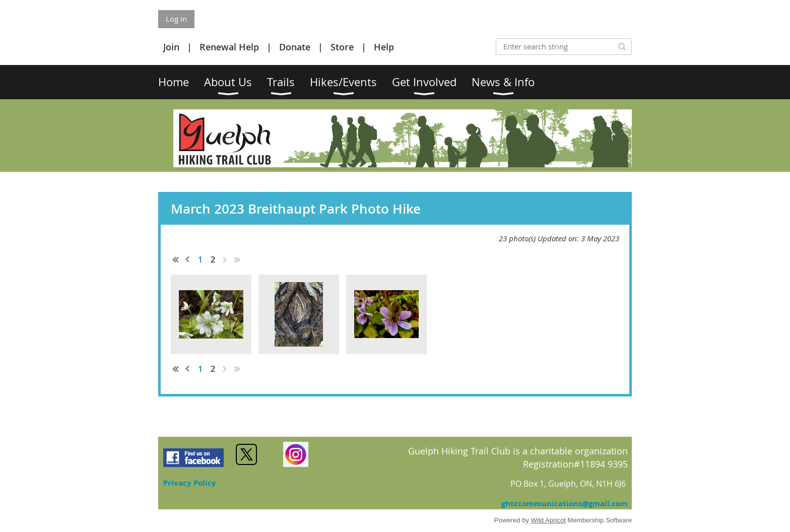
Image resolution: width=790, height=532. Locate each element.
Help (384, 47)
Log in (176, 19)
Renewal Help (229, 47)
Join (171, 47)
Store (342, 47)
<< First (176, 259)
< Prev (188, 259)
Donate (295, 47)
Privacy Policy (190, 483)
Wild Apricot (548, 520)
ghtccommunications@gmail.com (565, 504)
